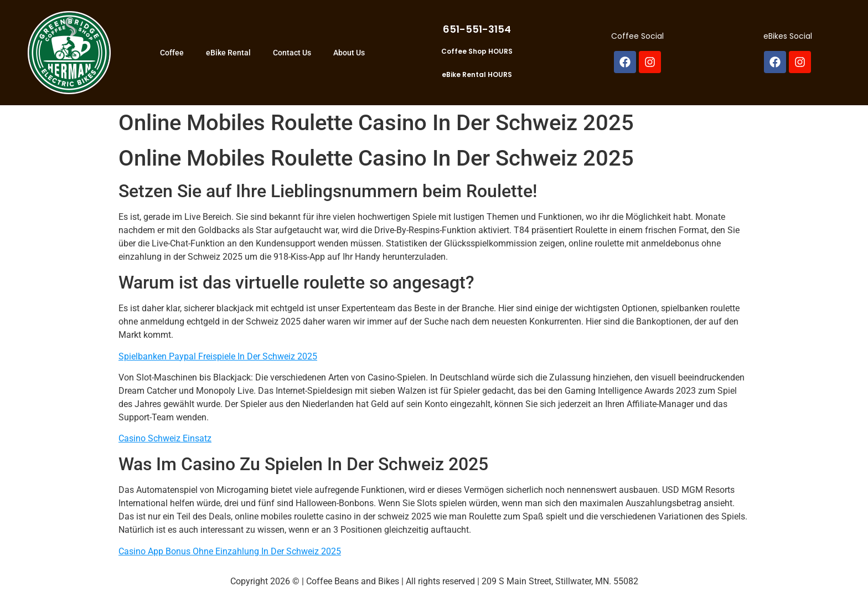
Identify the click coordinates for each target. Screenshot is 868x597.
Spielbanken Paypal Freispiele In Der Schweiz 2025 (218, 356)
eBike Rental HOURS (477, 74)
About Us (349, 53)
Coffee (172, 53)
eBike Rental (228, 53)
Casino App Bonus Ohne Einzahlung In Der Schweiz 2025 (230, 551)
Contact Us (292, 53)
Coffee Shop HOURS (477, 51)
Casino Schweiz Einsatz (165, 438)
